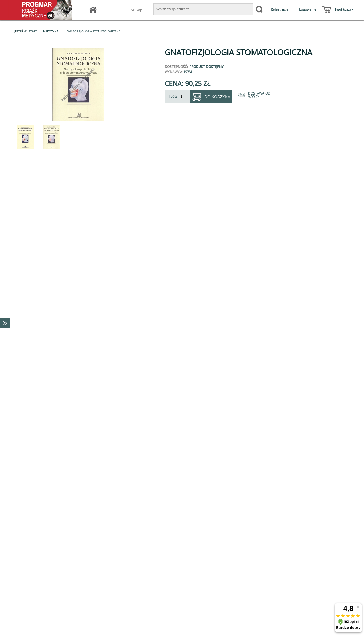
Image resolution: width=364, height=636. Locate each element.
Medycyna (51, 31)
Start (33, 31)
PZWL (188, 72)
